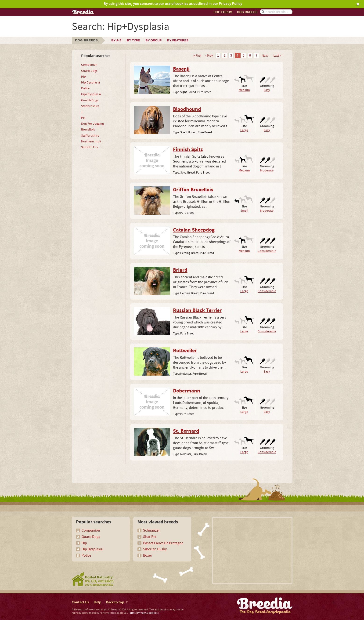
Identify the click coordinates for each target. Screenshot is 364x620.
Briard (180, 270)
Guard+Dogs (90, 100)
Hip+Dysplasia (91, 94)
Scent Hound (188, 132)
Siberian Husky (155, 549)
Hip (83, 77)
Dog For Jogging (92, 124)
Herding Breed (189, 253)
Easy (267, 90)
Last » (277, 56)
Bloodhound (187, 109)
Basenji (181, 69)
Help (97, 602)
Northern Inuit (91, 141)
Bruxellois (88, 130)
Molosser (186, 374)
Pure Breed (204, 92)
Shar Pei (150, 537)
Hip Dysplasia (90, 83)
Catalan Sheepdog (194, 230)
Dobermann (187, 391)
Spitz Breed (187, 173)
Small (244, 211)
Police (85, 88)
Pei (83, 118)
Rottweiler (185, 351)
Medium (244, 90)
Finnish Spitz (188, 150)
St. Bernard (186, 431)
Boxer (148, 555)
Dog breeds (247, 12)
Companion (89, 65)
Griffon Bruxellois (193, 190)
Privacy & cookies (147, 613)
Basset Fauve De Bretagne (163, 543)
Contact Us (80, 602)
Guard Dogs (89, 71)
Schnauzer (151, 530)
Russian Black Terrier (197, 311)
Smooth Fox (90, 147)
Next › (266, 56)
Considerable (267, 251)
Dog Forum (223, 12)
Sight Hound (188, 92)
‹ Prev (209, 56)
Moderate (267, 170)
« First (197, 56)
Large (244, 130)
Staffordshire (90, 106)
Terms (132, 613)
